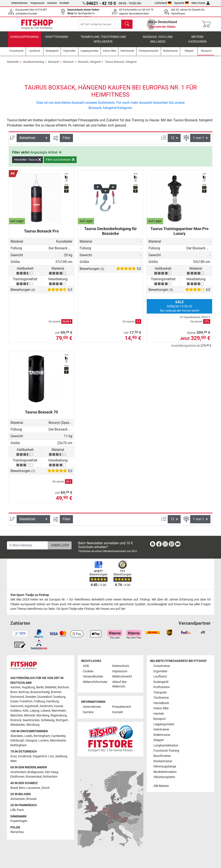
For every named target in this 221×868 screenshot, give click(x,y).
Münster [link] (30, 715)
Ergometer (160, 671)
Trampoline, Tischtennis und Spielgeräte (103, 42)
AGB (86, 666)
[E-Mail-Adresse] (28, 545)
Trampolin (160, 693)
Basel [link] (14, 788)
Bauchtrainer (162, 756)
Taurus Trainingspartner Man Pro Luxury (179, 234)
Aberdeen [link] (17, 736)
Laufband (160, 677)
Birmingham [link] (42, 736)
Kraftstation (162, 687)
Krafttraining (57, 40)
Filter (66, 141)
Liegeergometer (164, 724)
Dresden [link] (31, 697)
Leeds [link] (28, 736)
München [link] (17, 715)
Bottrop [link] (24, 692)
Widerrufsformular (95, 682)
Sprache (182, 3)
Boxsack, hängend (89, 65)
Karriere (52, 3)
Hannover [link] (17, 706)
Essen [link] (14, 702)
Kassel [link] (58, 706)
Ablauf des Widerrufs (119, 684)
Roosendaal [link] (34, 777)
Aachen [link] (15, 688)
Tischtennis (161, 698)
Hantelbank (161, 703)
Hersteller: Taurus (28, 163)
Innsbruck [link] (25, 756)
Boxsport (54, 65)
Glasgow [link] (31, 741)
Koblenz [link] (16, 711)
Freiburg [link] (39, 702)
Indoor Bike (161, 708)
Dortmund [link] (17, 697)
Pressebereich (122, 707)
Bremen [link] (56, 692)
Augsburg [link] (28, 688)
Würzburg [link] (33, 725)
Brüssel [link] (31, 799)
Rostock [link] (16, 720)
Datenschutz (121, 666)
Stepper (159, 740)
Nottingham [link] (18, 745)
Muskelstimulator (165, 772)
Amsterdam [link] (18, 772)
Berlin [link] (40, 688)
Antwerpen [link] (18, 799)
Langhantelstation (166, 745)
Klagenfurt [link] (40, 756)
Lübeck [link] (45, 711)
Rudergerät (161, 682)
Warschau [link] (17, 832)
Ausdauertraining (24, 40)
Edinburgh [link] (17, 741)
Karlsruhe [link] (46, 706)
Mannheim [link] (59, 711)
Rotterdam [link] (50, 777)
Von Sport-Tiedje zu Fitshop (30, 595)
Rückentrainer (163, 761)
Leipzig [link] (35, 711)
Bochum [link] (63, 688)
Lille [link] (13, 810)
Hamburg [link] (53, 702)
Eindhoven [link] (17, 777)
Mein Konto (201, 3)
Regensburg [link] (59, 715)
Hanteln (159, 714)
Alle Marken (161, 786)
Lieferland (163, 3)
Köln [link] (25, 711)
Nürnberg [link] (43, 715)
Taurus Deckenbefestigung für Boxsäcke (110, 234)
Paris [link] (20, 810)
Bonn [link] (14, 692)
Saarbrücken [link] (31, 720)
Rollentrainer (162, 735)
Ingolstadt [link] (32, 706)
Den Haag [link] (51, 772)
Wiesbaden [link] (18, 725)
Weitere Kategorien (197, 42)
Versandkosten (93, 677)
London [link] (44, 741)
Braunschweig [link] (40, 692)
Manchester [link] (58, 741)
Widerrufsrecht (122, 677)
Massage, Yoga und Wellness (158, 42)
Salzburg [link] (61, 756)
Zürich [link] (45, 788)
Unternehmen (19, 3)
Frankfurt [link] (26, 702)
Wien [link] (14, 761)
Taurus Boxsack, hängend (121, 65)
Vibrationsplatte (164, 777)
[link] (153, 545)
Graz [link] (14, 756)
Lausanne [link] (33, 788)
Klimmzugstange (165, 767)
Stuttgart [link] (62, 720)
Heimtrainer (161, 729)
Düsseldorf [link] (45, 697)
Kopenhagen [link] (19, 821)
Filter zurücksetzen (60, 163)
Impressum (37, 3)
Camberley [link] (58, 736)
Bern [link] (22, 788)
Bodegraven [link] (36, 772)
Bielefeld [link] (51, 688)
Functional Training (166, 751)
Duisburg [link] (59, 697)
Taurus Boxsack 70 (41, 415)
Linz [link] (51, 756)
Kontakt (64, 3)
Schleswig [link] (48, 720)
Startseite (13, 65)
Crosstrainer (162, 666)
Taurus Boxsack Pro (41, 234)
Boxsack (69, 65)
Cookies (88, 671)
